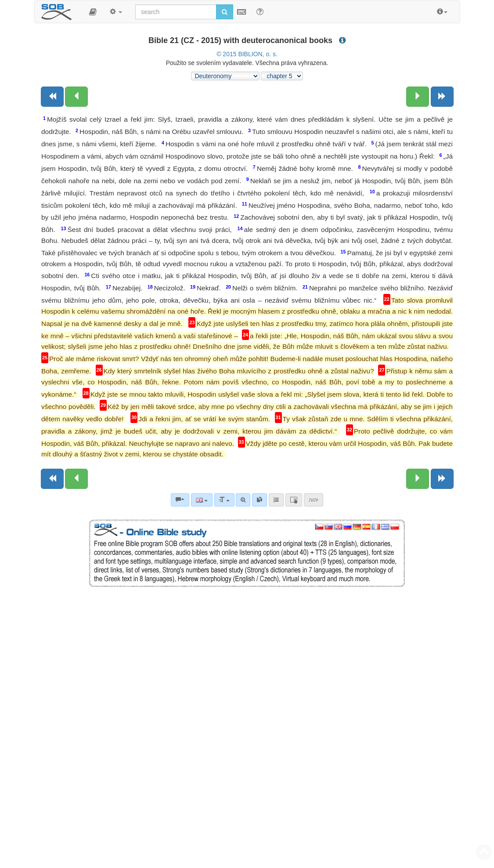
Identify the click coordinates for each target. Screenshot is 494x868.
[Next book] (442, 97)
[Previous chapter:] (76, 97)
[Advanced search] (243, 500)
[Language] (202, 500)
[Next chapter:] (418, 97)
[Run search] (225, 12)
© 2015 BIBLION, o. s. (247, 54)
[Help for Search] (260, 11)
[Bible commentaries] (180, 500)
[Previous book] (52, 97)
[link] (260, 500)
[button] (93, 12)
